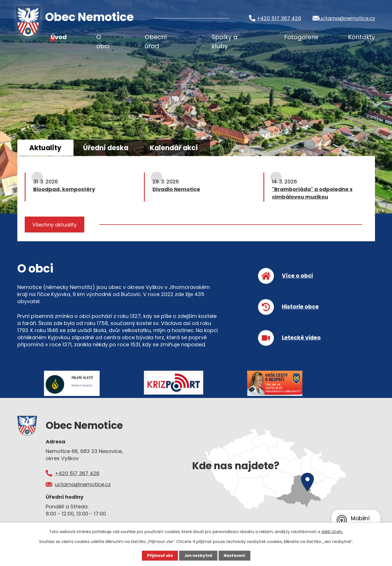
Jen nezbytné (198, 555)
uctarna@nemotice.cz (347, 18)
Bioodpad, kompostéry (64, 190)
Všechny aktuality (55, 226)
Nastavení (236, 555)
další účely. (332, 532)
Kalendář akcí (195, 148)
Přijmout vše (159, 555)
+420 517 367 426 (276, 18)
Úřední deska (118, 148)
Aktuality (50, 148)
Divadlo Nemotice (176, 190)
